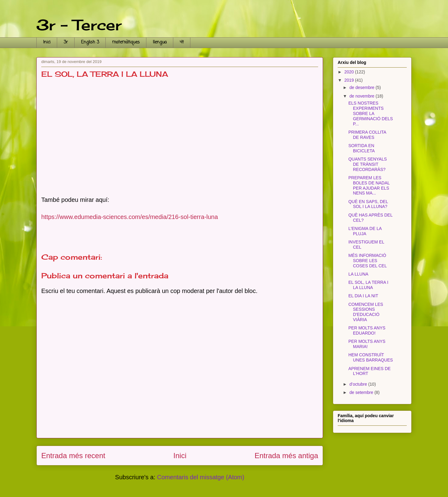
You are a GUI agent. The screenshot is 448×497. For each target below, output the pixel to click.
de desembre (362, 87)
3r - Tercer (79, 25)
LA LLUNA (358, 274)
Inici (47, 42)
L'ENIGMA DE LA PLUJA (365, 231)
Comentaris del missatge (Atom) (201, 477)
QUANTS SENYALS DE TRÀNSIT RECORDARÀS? (368, 164)
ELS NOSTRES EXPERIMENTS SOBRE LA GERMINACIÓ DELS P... (371, 113)
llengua (160, 42)
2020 (350, 72)
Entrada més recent (73, 456)
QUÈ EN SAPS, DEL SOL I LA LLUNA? (368, 204)
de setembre (362, 392)
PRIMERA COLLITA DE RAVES (367, 135)
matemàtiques (126, 42)
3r (66, 42)
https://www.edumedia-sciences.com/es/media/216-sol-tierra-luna (130, 217)
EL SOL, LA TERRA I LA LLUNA (368, 285)
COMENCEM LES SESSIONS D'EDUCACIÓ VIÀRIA (366, 312)
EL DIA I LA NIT (363, 296)
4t (182, 42)
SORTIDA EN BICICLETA (362, 148)
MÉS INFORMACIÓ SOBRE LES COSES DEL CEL (368, 261)
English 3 (90, 42)
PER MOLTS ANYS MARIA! (367, 344)
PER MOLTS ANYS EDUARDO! (367, 330)
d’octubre (359, 384)
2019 (350, 80)
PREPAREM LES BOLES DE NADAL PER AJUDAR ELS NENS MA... (369, 185)
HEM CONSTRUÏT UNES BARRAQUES (371, 357)
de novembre (362, 96)
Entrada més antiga (286, 456)
